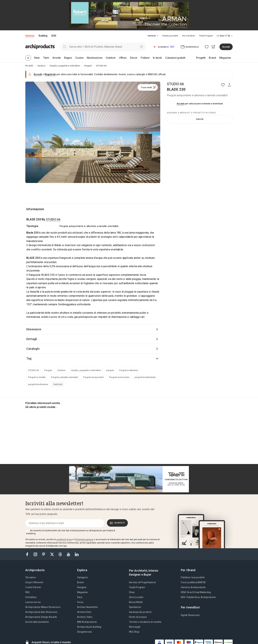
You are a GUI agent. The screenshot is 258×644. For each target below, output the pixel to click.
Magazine (83, 592)
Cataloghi (33, 349)
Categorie (82, 577)
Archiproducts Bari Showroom (41, 612)
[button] (153, 36)
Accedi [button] (226, 47)
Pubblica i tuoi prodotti (193, 577)
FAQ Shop (134, 632)
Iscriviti (117, 523)
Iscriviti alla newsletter (37, 622)
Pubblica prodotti (170, 36)
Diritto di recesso (138, 617)
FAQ (28, 592)
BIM (54, 36)
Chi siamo (31, 577)
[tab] (157, 36)
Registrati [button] (50, 74)
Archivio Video (85, 617)
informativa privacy (84, 539)
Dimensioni (34, 329)
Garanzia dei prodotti (140, 612)
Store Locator (136, 597)
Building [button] (43, 36)
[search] (65, 47)
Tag (29, 358)
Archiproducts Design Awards (41, 617)
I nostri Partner (33, 587)
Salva (200, 119)
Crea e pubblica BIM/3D (193, 582)
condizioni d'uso (64, 539)
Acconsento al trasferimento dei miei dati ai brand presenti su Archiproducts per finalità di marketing (71, 532)
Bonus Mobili (136, 602)
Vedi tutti (58, 384)
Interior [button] (30, 36)
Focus (80, 602)
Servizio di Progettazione (142, 582)
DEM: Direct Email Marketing (196, 592)
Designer (82, 587)
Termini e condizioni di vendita (145, 622)
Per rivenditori (189, 36)
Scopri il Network (34, 582)
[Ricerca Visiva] (142, 47)
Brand (80, 582)
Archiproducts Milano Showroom (43, 607)
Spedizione (135, 607)
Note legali (135, 627)
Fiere (80, 597)
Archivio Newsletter (88, 607)
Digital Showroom (190, 615)
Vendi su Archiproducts (193, 587)
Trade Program (206, 36)
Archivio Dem (84, 612)
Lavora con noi (33, 602)
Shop (132, 592)
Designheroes (84, 632)
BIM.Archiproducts (87, 622)
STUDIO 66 (175, 84)
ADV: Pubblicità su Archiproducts (198, 597)
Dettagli (32, 339)
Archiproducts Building (89, 627)
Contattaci (31, 597)
